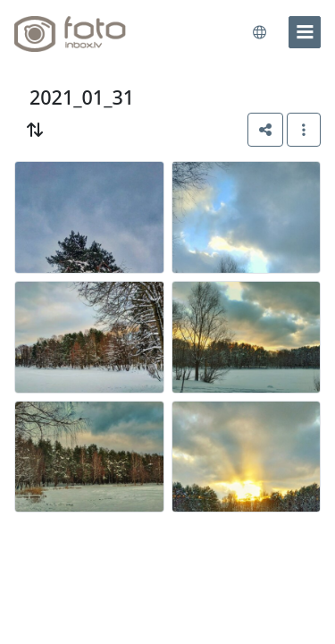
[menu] (305, 32)
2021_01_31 (82, 97)
